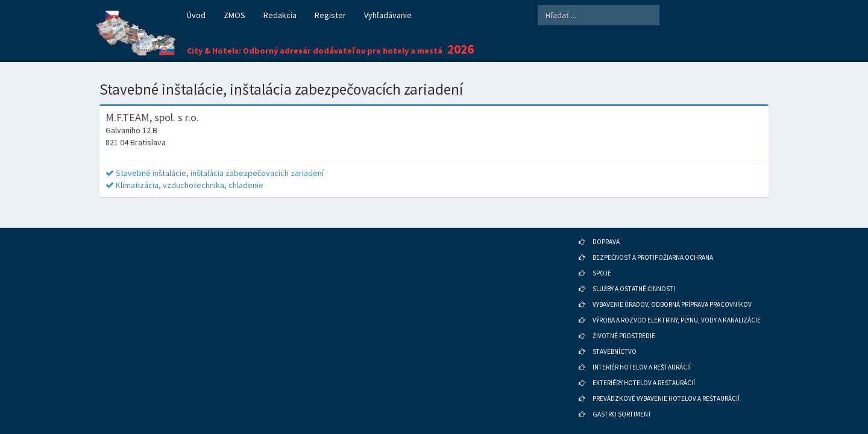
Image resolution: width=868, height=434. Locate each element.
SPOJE (602, 264)
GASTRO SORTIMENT (622, 405)
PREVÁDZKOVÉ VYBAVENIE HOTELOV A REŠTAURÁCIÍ (666, 389)
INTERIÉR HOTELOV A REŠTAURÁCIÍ (642, 358)
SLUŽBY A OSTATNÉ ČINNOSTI (634, 280)
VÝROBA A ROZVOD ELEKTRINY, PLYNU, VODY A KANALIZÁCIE (677, 311)
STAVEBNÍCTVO (615, 342)
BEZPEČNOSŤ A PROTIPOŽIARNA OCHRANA (653, 248)
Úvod (196, 15)
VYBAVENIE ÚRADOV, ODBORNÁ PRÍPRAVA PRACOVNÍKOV (672, 295)
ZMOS (234, 15)
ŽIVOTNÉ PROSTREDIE (624, 327)
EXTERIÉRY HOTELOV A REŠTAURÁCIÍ (644, 374)
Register (330, 15)
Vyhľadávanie (388, 15)
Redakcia (280, 15)
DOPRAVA (606, 233)
